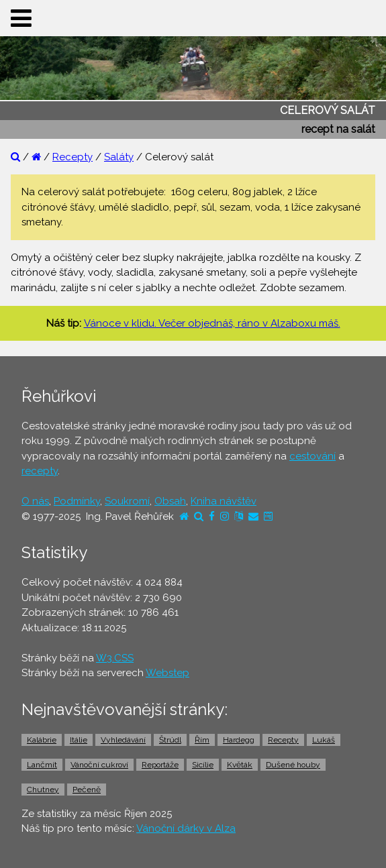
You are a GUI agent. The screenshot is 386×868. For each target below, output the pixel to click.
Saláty (119, 157)
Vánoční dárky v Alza (186, 828)
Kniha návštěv (224, 501)
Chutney (43, 790)
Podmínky (77, 501)
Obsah (170, 501)
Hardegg (239, 740)
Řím (202, 740)
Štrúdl (170, 740)
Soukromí (127, 501)
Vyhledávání (123, 740)
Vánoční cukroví (99, 765)
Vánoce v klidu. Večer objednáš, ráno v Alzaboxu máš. (212, 323)
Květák (240, 765)
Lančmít (42, 765)
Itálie (79, 740)
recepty (40, 471)
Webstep (167, 673)
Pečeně (87, 790)
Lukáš (324, 740)
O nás (35, 501)
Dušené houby (293, 765)
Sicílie (203, 765)
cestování (312, 456)
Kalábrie (42, 740)
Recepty (73, 157)
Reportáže (160, 765)
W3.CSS (115, 658)
